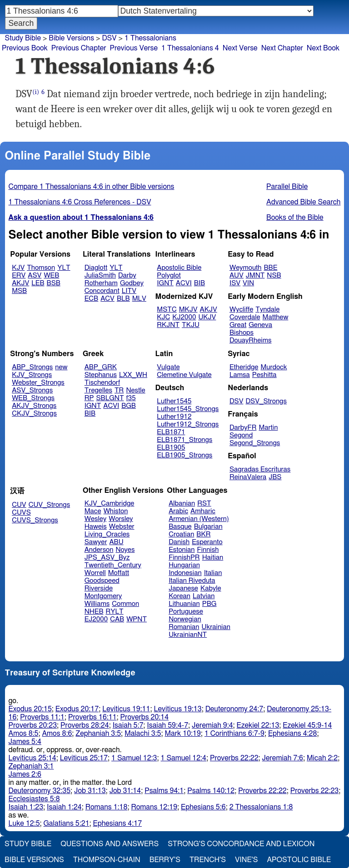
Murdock (274, 367)
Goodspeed (102, 581)
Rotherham (101, 283)
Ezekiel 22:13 (258, 725)
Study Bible (23, 38)
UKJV (207, 317)
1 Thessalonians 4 (190, 48)
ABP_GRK (101, 367)
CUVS (21, 513)
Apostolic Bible (299, 860)
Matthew (276, 317)
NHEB (94, 612)
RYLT (114, 612)
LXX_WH (133, 375)
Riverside (99, 588)
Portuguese (186, 612)
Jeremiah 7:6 (283, 758)
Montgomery (103, 596)
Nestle (135, 390)
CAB (117, 619)
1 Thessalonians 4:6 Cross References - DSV (80, 202)
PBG (209, 604)
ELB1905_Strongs (184, 455)
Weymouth (246, 268)
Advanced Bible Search (303, 202)
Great (238, 325)
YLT (64, 268)
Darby (127, 275)
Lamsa (240, 375)
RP (89, 398)
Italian (213, 573)
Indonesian (185, 573)
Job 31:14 (125, 791)
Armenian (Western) (199, 519)
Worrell (95, 573)
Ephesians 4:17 (117, 823)
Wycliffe (241, 310)
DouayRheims (251, 340)
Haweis (96, 527)
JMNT (255, 275)
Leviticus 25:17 (84, 758)
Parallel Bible (287, 187)
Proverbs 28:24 (85, 725)
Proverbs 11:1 (42, 717)
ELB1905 (171, 448)
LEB (38, 283)
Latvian (204, 596)
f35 (131, 398)
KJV (18, 268)
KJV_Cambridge (110, 503)
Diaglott (96, 268)
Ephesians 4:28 (292, 734)
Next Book (323, 48)
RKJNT (168, 325)
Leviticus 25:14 (32, 758)
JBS (275, 477)
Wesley (95, 519)
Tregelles (98, 390)
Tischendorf (102, 383)
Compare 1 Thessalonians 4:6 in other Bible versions (92, 187)
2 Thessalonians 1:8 (261, 807)
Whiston (116, 511)
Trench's (208, 860)
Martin (268, 428)
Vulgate (168, 367)
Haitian (213, 558)
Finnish (208, 550)
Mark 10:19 (183, 734)
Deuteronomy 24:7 (234, 709)
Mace (93, 511)
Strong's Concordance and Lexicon (241, 844)
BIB (199, 283)
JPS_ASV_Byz (107, 558)
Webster (122, 527)
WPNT (137, 619)
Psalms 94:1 (164, 791)
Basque (180, 527)
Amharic (203, 511)
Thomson (41, 268)
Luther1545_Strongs (188, 409)
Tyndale (267, 310)
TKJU (191, 325)
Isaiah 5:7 (128, 725)
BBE (271, 268)
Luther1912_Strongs (188, 424)
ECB (91, 299)
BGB (129, 406)
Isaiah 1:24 (64, 807)
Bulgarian (208, 527)
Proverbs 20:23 (33, 725)
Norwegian (185, 619)
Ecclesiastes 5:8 (34, 799)
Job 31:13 (90, 791)
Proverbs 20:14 (145, 717)
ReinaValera (248, 477)
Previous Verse (134, 48)
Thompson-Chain (107, 860)
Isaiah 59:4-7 (167, 725)
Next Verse (240, 48)
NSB (274, 275)
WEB (51, 275)
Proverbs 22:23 (315, 791)
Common (125, 604)
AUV (237, 275)
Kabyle (211, 588)
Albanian (182, 503)
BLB (123, 299)
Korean (179, 596)
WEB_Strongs (33, 398)
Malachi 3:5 (143, 734)
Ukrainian (216, 627)
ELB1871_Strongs (184, 440)
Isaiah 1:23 (26, 807)
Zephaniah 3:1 (31, 766)
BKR (203, 534)
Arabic (178, 511)
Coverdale (245, 317)
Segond (241, 435)
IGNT (165, 283)
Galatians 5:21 (67, 823)
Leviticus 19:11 (126, 709)
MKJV (188, 310)
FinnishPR (184, 558)
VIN (248, 283)
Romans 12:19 (154, 807)
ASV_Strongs (32, 390)
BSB (54, 283)
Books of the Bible (295, 218)
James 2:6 (25, 774)
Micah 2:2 (322, 758)
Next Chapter (282, 48)
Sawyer (96, 542)
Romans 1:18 (107, 807)
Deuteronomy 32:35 (40, 791)
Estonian (182, 550)
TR (119, 390)
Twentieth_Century (113, 565)
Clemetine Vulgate (184, 375)
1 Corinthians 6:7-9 (234, 734)
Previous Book (25, 48)
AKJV (20, 283)
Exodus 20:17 (77, 709)
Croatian (181, 534)
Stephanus (101, 375)
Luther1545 (174, 401)
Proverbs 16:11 (92, 717)
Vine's (246, 860)
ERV (19, 275)
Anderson (99, 550)
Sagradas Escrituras (260, 469)
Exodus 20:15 (30, 709)
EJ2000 (96, 619)
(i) (36, 92)
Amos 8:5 (24, 734)
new (61, 367)
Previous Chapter (79, 48)
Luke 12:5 (24, 823)
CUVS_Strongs (35, 520)
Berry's (165, 860)
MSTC (167, 310)
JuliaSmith (100, 275)
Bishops (242, 333)
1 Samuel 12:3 (134, 758)
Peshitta (264, 375)
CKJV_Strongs (34, 414)
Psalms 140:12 (211, 791)
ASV (35, 275)
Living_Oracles (107, 534)
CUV (19, 505)
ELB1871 (171, 432)
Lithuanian (184, 604)
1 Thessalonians (150, 38)
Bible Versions (71, 38)
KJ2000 (184, 317)
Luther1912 (174, 417)
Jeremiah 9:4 (212, 725)
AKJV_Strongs (34, 406)
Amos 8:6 (57, 734)
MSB (19, 291)
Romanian (184, 627)
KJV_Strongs (32, 375)
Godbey (132, 283)
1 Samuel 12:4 (184, 758)
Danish (179, 542)
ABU (116, 542)
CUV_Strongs (49, 505)
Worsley (121, 519)
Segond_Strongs (255, 443)
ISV (235, 283)
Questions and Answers (110, 844)
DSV (237, 401)
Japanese (183, 588)
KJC (163, 317)
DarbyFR (243, 428)
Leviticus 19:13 (177, 709)
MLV (139, 299)
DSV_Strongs (266, 401)
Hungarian (184, 565)
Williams (97, 604)
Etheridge (244, 367)
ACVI (184, 283)
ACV (107, 299)
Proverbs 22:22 (234, 758)
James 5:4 (25, 742)
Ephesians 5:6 (203, 807)
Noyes (125, 550)
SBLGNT (110, 398)
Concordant (102, 291)
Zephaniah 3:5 (98, 734)
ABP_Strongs (32, 367)
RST (204, 503)
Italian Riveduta (192, 581)
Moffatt (119, 573)
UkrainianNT (188, 635)
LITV (129, 291)
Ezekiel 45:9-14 (307, 725)
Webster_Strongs (38, 383)
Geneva (260, 325)
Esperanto (207, 542)
